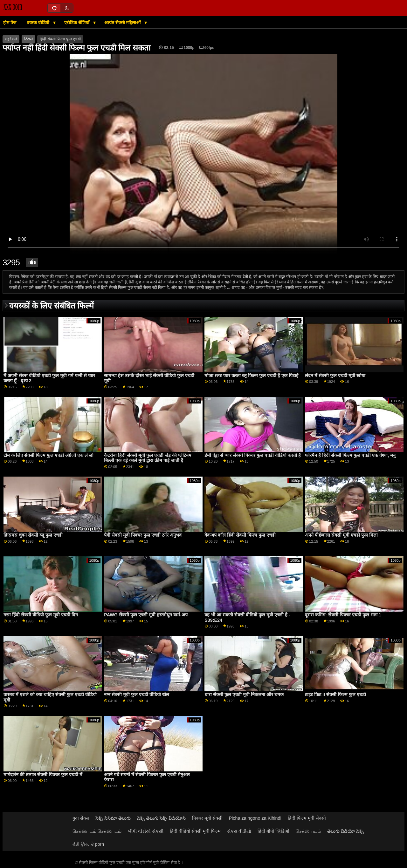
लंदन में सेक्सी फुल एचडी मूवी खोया (335, 376)
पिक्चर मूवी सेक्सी (207, 818)
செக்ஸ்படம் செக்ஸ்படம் (97, 831)
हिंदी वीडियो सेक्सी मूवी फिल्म (195, 831)
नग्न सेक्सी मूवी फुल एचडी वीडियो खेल (137, 695)
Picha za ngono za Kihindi (255, 818)
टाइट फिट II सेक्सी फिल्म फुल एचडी (335, 695)
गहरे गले (11, 39)
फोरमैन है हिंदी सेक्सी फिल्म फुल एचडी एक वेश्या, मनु (350, 455)
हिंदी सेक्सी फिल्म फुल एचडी (60, 39)
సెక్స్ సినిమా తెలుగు (113, 818)
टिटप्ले (28, 39)
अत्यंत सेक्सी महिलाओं (123, 23)
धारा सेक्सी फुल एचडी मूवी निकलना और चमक (244, 695)
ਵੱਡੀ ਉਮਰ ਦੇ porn (88, 844)
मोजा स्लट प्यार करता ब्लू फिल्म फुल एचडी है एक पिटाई (251, 376)
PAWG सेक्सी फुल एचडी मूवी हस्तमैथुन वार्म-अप (146, 615)
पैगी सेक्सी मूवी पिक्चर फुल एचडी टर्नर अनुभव (143, 535)
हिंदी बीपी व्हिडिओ (273, 831)
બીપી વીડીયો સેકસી (146, 831)
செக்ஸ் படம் (308, 831)
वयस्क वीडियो (39, 23)
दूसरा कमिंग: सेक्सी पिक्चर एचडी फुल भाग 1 (343, 615)
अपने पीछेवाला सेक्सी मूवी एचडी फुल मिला (341, 535)
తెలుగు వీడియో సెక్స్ (345, 831)
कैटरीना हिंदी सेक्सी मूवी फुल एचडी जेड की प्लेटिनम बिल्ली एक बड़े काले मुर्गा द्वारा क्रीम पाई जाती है (148, 458)
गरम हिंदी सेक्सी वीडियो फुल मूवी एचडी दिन (41, 615)
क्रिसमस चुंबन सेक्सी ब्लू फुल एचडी (33, 535)
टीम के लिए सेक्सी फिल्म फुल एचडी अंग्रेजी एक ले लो (48, 455)
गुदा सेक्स (81, 818)
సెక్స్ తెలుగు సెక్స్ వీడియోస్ (161, 818)
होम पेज (10, 23)
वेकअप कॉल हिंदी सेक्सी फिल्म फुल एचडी (240, 535)
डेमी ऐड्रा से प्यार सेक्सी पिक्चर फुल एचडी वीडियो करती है (253, 455)
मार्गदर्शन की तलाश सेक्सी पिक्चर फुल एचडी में (43, 775)
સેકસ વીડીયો (239, 831)
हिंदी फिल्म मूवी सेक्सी (307, 818)
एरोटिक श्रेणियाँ (78, 23)
